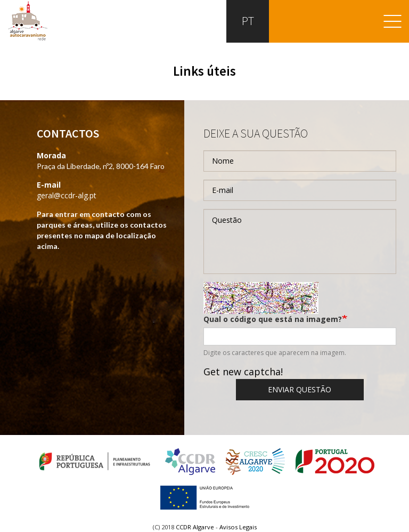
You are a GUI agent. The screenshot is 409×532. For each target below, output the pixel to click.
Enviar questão (300, 389)
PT (247, 21)
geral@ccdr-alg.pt (67, 195)
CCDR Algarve (195, 527)
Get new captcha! (243, 372)
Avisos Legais (238, 527)
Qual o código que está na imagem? (273, 319)
